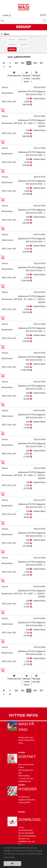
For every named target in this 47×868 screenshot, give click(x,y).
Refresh (12, 49)
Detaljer (22, 752)
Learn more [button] (9, 857)
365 (29, 63)
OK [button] (12, 864)
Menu (5, 34)
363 (16, 63)
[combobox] (12, 40)
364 (23, 63)
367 (41, 63)
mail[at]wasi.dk (25, 781)
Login (7, 15)
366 (35, 63)
